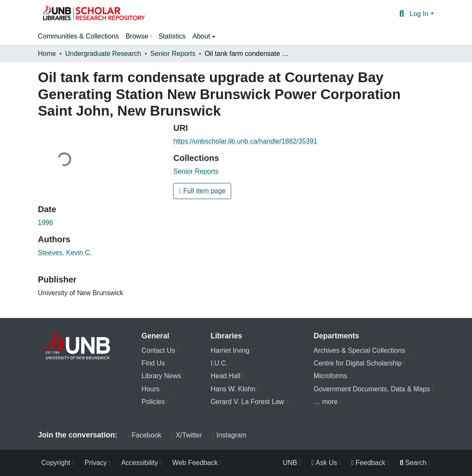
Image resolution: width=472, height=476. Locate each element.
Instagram (229, 435)
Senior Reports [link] (173, 54)
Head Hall (225, 376)
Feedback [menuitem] (368, 463)
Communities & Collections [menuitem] (79, 36)
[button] (93, 14)
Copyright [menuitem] (56, 463)
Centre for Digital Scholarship (358, 363)
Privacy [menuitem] (96, 463)
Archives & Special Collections (359, 350)
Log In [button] (420, 14)
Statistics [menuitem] (172, 36)
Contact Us (158, 350)
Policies (153, 402)
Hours (150, 389)
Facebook (144, 435)
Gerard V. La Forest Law (247, 402)
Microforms (330, 376)
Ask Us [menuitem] (324, 463)
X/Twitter (187, 435)
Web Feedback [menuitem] (195, 463)
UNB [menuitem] (290, 463)
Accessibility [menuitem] (139, 463)
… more (326, 402)
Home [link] (47, 54)
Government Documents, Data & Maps (372, 389)
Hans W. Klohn (233, 389)
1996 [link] (46, 223)
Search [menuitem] (413, 463)
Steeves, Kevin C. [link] (65, 253)
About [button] (202, 36)
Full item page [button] (202, 191)
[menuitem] (139, 36)
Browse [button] (137, 36)
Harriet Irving (230, 350)
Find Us (153, 363)
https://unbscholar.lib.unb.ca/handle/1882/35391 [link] (245, 141)
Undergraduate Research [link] (103, 54)
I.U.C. (219, 363)
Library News (161, 376)
